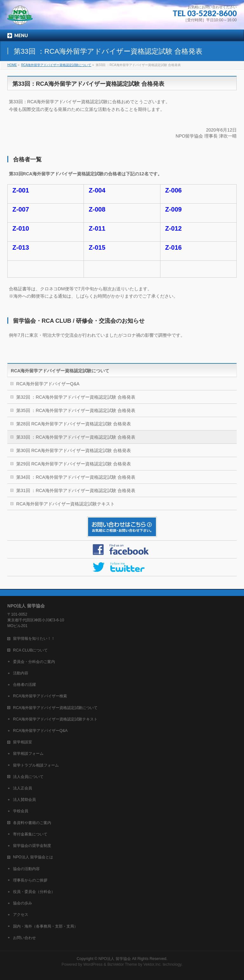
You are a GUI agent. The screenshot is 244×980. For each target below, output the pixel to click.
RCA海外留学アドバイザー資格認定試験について (60, 371)
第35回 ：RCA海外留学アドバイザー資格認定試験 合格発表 (76, 410)
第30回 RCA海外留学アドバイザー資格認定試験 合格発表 (74, 450)
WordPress (93, 964)
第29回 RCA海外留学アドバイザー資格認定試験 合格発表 (74, 464)
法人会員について (28, 777)
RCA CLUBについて (30, 650)
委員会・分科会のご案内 (34, 662)
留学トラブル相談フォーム (36, 765)
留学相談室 (23, 742)
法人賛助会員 (24, 800)
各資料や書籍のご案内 (32, 823)
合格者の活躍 (24, 685)
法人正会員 (23, 788)
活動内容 (21, 673)
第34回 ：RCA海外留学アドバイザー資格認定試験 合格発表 (76, 477)
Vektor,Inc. (152, 964)
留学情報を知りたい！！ (34, 639)
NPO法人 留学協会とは (33, 857)
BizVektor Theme (122, 964)
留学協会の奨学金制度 (32, 846)
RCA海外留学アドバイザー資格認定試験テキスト (65, 504)
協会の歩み (23, 903)
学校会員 (21, 811)
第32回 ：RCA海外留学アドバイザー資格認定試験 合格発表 (76, 397)
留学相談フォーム (28, 754)
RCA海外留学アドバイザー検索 (40, 696)
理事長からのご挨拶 (30, 880)
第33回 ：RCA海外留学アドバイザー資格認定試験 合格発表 (76, 437)
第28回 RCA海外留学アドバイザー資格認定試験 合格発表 (74, 424)
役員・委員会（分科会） (34, 892)
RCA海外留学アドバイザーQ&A (48, 384)
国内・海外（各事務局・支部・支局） (45, 926)
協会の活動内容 (26, 869)
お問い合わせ (24, 938)
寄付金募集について (30, 834)
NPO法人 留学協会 (115, 959)
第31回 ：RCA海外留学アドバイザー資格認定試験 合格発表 (76, 490)
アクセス (21, 915)
